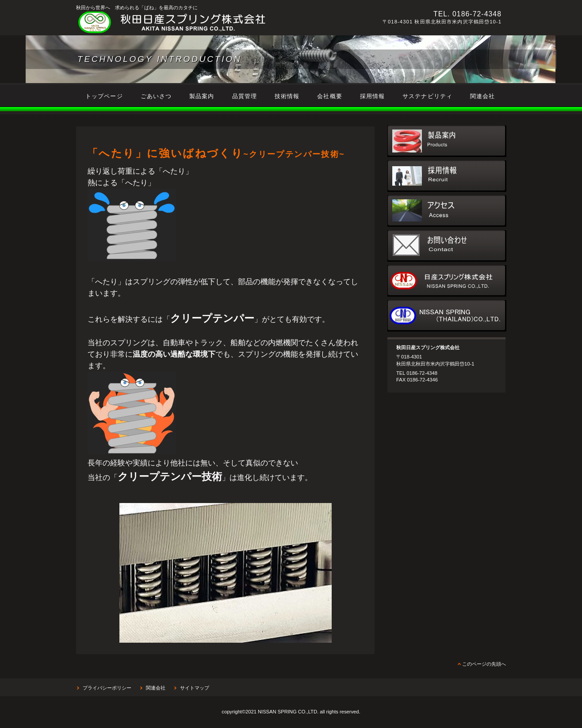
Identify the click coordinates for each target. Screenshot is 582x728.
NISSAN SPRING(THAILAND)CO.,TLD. (447, 316)
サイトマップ (195, 688)
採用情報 (447, 176)
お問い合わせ (447, 246)
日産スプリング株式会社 (447, 281)
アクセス (447, 211)
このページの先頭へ (484, 664)
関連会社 (156, 688)
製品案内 (447, 141)
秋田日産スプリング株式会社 (198, 23)
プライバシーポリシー (107, 688)
